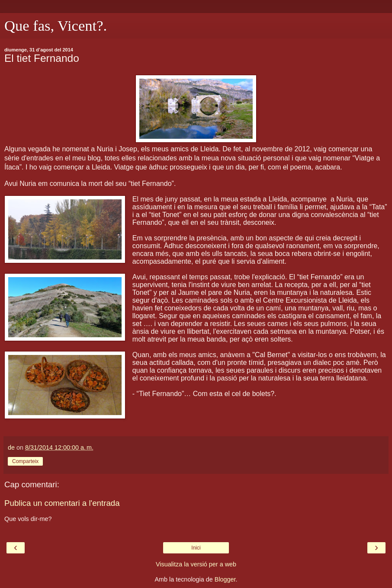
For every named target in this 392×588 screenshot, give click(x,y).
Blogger (225, 579)
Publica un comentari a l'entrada (62, 503)
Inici (196, 548)
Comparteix (25, 461)
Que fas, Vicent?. (56, 26)
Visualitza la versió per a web (196, 564)
